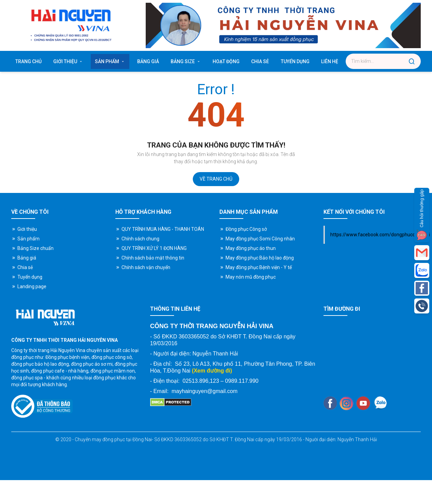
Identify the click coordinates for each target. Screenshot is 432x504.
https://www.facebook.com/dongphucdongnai (380, 235)
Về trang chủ (216, 179)
